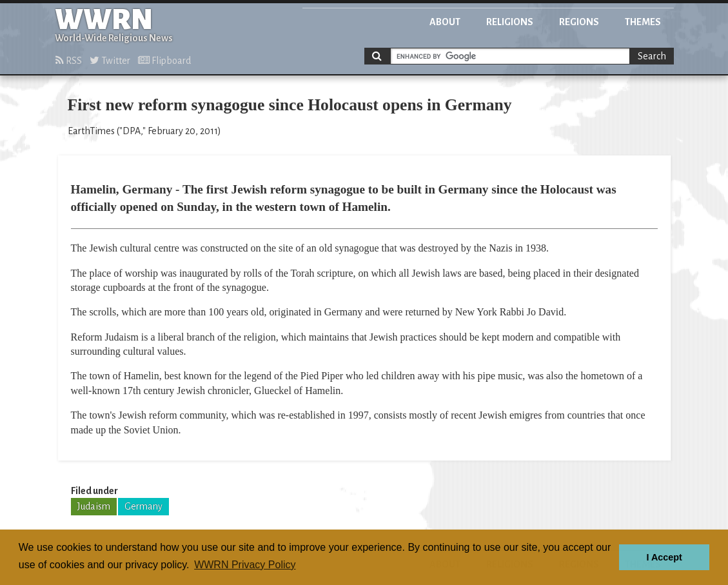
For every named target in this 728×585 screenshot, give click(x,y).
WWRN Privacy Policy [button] (245, 565)
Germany (143, 506)
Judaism (94, 506)
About (445, 22)
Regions (579, 22)
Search (652, 56)
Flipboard (164, 61)
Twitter (110, 61)
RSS (69, 61)
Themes (643, 22)
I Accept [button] (664, 557)
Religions (510, 22)
